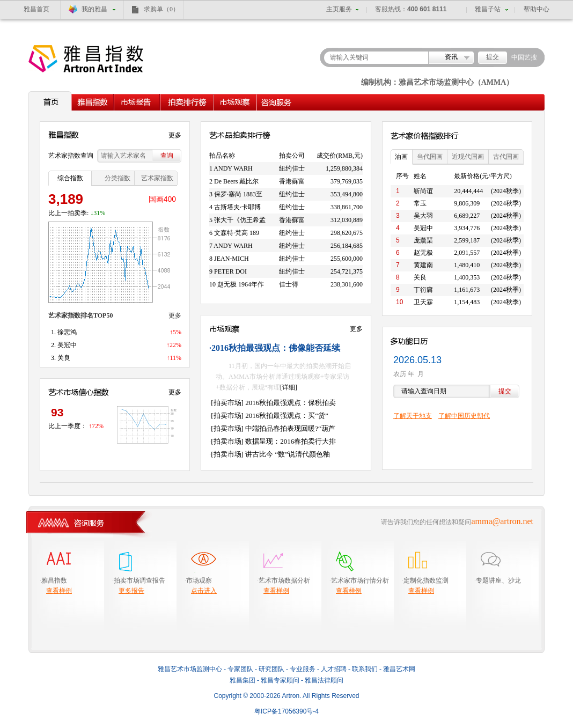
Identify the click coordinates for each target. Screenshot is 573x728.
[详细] (289, 387)
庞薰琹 (423, 240)
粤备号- (286, 711)
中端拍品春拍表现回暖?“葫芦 (290, 428)
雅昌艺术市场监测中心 (190, 669)
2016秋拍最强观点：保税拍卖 (291, 403)
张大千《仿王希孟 (240, 220)
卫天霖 (423, 302)
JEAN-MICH (232, 259)
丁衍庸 (423, 290)
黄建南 (423, 265)
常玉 (420, 203)
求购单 (161, 9)
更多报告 (131, 591)
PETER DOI (230, 271)
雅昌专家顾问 (280, 680)
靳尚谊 (423, 191)
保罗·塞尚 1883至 (238, 194)
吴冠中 (67, 345)
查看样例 (59, 591)
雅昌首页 (36, 9)
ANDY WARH (233, 168)
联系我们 (365, 669)
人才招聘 (334, 669)
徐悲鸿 (67, 332)
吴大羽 (423, 216)
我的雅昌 (94, 9)
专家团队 (240, 669)
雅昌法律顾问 (324, 680)
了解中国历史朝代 (464, 416)
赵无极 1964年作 (241, 284)
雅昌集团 (243, 680)
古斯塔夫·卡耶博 (237, 207)
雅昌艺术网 (399, 669)
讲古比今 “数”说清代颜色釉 (288, 454)
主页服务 (339, 9)
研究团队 (271, 669)
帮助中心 (537, 9)
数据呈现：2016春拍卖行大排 (291, 441)
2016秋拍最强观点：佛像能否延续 (276, 348)
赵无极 (423, 253)
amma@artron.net (502, 521)
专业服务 (303, 669)
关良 (64, 358)
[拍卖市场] (227, 403)
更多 (175, 135)
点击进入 (204, 591)
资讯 (451, 57)
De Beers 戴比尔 (236, 181)
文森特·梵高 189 (237, 233)
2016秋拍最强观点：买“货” (287, 416)
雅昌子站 (488, 9)
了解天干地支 (413, 416)
